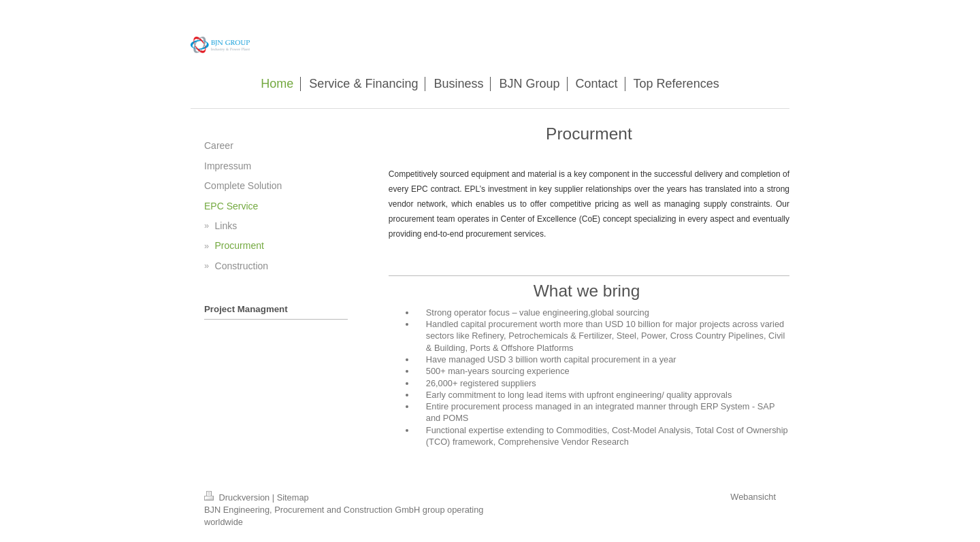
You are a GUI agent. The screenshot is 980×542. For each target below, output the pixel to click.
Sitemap (293, 497)
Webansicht (753, 497)
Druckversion (238, 497)
